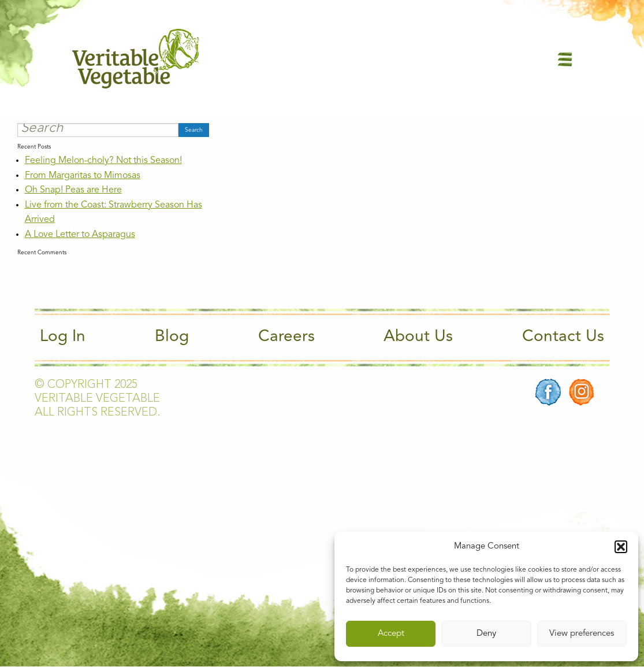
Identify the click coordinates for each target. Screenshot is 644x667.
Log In (63, 337)
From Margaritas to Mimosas (83, 176)
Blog (172, 337)
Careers (286, 337)
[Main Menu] (565, 59)
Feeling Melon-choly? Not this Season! (103, 161)
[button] (621, 547)
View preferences (582, 634)
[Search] (98, 130)
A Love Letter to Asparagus (80, 235)
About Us (418, 337)
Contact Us (563, 337)
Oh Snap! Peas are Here (73, 190)
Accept (391, 634)
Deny (486, 634)
